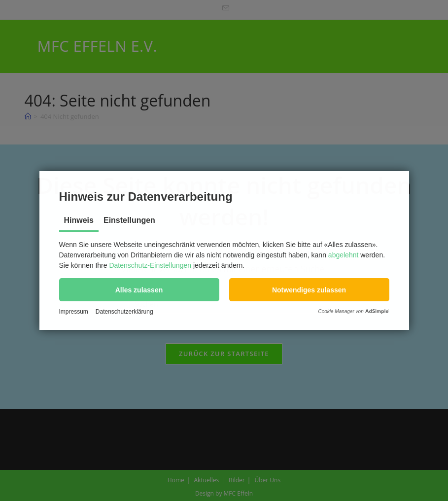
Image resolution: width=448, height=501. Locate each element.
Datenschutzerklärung (124, 312)
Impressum (74, 312)
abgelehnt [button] (344, 255)
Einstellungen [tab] (129, 220)
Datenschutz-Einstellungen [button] (150, 265)
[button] (139, 290)
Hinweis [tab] (79, 220)
